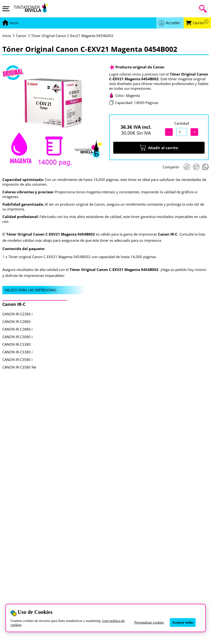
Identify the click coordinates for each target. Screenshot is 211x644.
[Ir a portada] (14, 23)
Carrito (201, 23)
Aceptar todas (183, 622)
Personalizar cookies (149, 622)
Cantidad (182, 123)
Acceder (173, 23)
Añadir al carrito (159, 148)
